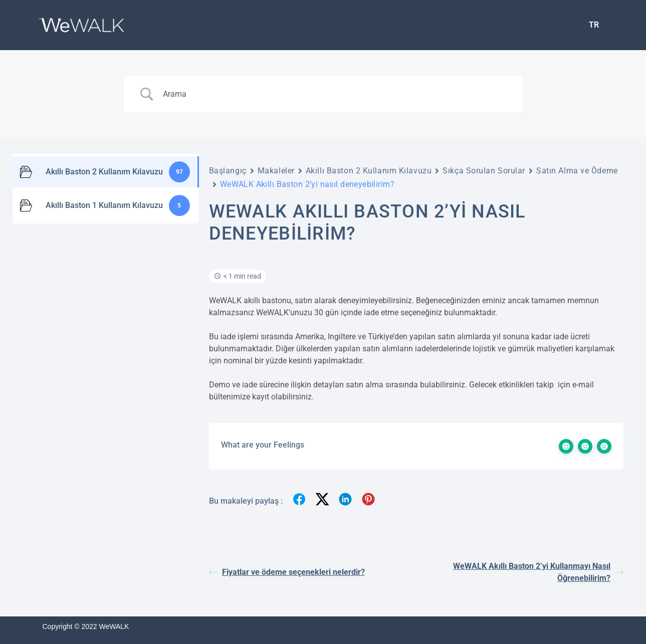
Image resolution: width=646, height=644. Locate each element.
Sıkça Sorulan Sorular (484, 171)
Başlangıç (228, 171)
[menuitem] (594, 25)
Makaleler (276, 171)
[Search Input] (336, 94)
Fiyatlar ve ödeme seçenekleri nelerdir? (287, 572)
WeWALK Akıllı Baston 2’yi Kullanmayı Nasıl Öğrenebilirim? (538, 572)
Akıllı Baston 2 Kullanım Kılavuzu (369, 171)
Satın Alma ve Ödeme (577, 171)
